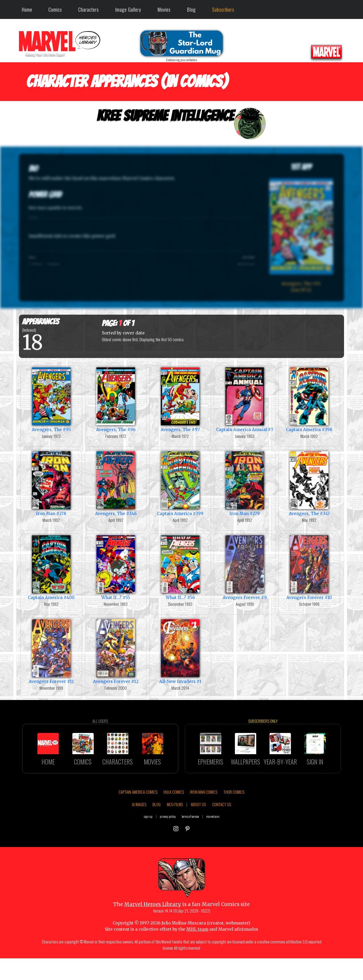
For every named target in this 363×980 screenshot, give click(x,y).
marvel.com (213, 848)
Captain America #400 (51, 567)
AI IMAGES (139, 835)
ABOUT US (198, 835)
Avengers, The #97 (180, 399)
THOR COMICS (234, 823)
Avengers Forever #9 (245, 567)
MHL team (197, 960)
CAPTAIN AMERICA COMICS (138, 823)
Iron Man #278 (51, 483)
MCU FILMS (175, 835)
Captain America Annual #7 (245, 399)
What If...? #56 (180, 567)
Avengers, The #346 (116, 483)
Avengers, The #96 (116, 399)
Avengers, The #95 (51, 399)
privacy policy (168, 848)
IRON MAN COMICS (204, 823)
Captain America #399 (180, 483)
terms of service (190, 848)
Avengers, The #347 (309, 483)
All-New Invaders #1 (180, 651)
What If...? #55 (116, 567)
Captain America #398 (309, 399)
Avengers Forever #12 (116, 651)
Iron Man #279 (245, 483)
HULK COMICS (174, 823)
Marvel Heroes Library (153, 936)
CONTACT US (222, 835)
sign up (148, 848)
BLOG (157, 835)
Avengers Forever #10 (309, 567)
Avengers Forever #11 (51, 651)
